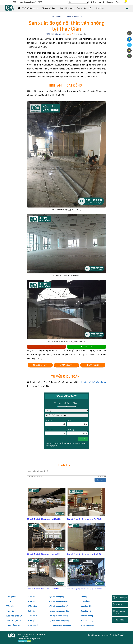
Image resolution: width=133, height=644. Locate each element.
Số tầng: (77, 423)
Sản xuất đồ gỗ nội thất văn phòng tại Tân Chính (44, 519)
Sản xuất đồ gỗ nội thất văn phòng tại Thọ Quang (84, 589)
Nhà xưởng (108, 2)
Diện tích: (55, 423)
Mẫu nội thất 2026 (121, 612)
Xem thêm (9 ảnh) (46, 347)
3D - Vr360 (120, 620)
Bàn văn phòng (87, 616)
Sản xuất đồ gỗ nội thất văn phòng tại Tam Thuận (84, 519)
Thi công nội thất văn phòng (60, 625)
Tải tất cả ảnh (86, 347)
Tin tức (118, 2)
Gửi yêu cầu (93, 365)
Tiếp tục (83, 439)
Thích (48, 34)
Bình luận (59, 34)
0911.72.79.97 (40, 365)
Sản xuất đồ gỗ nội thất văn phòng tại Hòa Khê (44, 554)
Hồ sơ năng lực (122, 598)
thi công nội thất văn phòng (93, 382)
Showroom (96, 2)
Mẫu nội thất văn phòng (58, 616)
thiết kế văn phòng (62, 621)
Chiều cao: (55, 432)
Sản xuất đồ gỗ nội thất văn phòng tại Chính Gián (84, 554)
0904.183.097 (66, 365)
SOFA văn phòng (87, 625)
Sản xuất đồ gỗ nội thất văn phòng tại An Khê (43, 589)
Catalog (119, 605)
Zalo (129, 45)
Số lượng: (77, 432)
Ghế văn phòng (87, 621)
